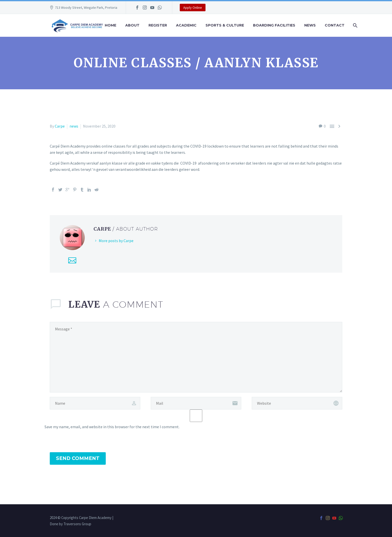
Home (110, 25)
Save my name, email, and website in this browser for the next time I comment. (112, 427)
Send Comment (78, 458)
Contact (335, 25)
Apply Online (193, 8)
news (74, 126)
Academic (186, 25)
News (310, 25)
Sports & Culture (225, 25)
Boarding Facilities (274, 25)
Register (158, 25)
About (132, 25)
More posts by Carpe (116, 241)
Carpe (60, 126)
